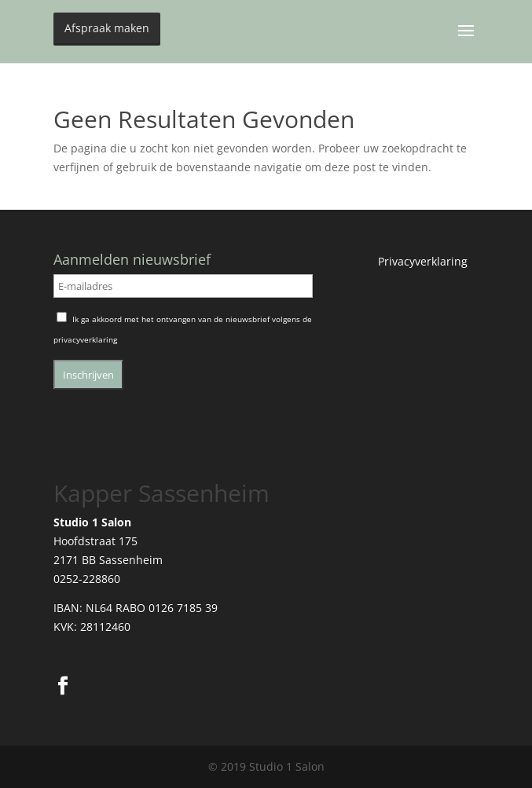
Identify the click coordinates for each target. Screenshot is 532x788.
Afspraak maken (107, 28)
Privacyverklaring (423, 261)
